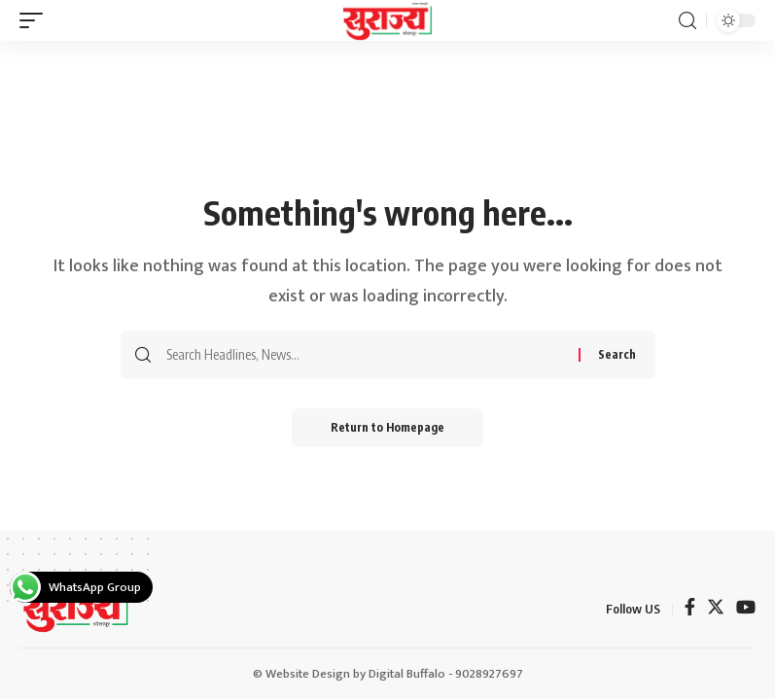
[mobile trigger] (36, 20)
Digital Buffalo (407, 674)
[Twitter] (716, 609)
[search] (687, 21)
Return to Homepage (387, 427)
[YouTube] (746, 609)
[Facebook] (690, 609)
